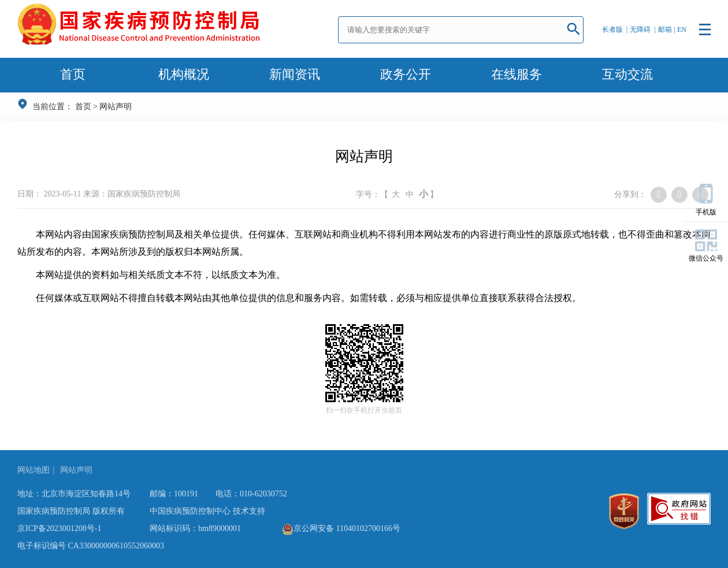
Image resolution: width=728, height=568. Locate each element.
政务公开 (406, 74)
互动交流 (627, 74)
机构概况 (184, 74)
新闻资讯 (295, 74)
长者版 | (615, 29)
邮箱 (665, 29)
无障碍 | (642, 29)
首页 (73, 74)
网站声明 (116, 107)
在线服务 (517, 74)
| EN (680, 29)
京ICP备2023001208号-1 (59, 528)
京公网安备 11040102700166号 (341, 528)
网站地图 (34, 470)
